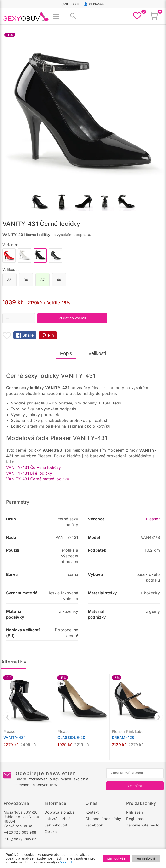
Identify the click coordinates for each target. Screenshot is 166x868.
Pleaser (153, 519)
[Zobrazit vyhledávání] (72, 16)
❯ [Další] (159, 717)
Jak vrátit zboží (58, 819)
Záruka (51, 832)
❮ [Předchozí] (8, 717)
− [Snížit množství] (7, 318)
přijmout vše (116, 858)
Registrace (136, 819)
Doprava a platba (59, 812)
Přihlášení (97, 4)
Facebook (94, 825)
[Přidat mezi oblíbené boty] (7, 336)
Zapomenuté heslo (143, 825)
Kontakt (92, 812)
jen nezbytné (146, 858)
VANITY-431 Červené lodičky (34, 467)
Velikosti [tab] (97, 353)
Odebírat (135, 786)
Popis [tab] (66, 353)
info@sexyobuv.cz (20, 839)
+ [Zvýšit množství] (30, 318)
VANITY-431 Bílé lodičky (29, 473)
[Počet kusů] (19, 318)
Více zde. (68, 862)
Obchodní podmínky (103, 819)
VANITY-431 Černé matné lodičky (38, 479)
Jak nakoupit (56, 825)
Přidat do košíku (72, 318)
